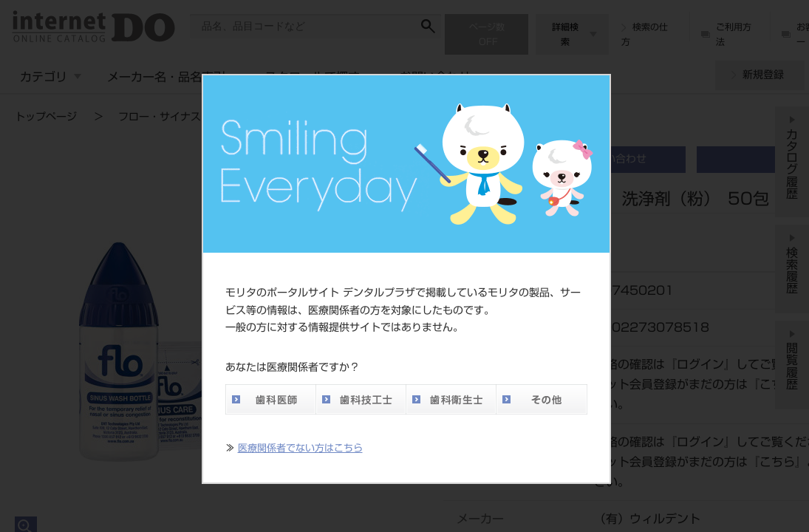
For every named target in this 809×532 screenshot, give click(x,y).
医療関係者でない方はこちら (300, 448)
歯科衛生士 (451, 399)
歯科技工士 (361, 399)
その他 (542, 399)
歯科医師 (270, 399)
